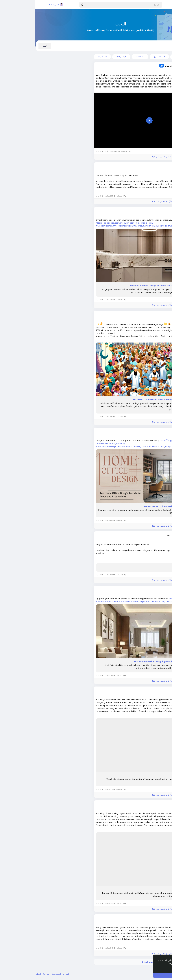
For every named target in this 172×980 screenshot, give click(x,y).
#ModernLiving (123, 602)
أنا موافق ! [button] (144, 975)
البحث (10, 46)
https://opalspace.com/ (146, 599)
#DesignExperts (139, 602)
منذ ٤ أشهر (156, 69)
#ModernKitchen (70, 226)
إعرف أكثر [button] (160, 967)
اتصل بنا (12, 974)
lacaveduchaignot (149, 166)
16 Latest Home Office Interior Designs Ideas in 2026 (138, 506)
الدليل (4, 974)
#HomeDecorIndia (124, 226)
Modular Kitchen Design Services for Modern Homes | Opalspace (131, 286)
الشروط (31, 974)
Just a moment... (157, 567)
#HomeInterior (115, 446)
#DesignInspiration (133, 446)
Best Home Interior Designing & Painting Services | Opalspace (133, 662)
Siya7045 (154, 211)
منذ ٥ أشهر (156, 434)
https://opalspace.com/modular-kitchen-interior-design (90, 223)
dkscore (155, 314)
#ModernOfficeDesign (96, 446)
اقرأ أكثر (165, 91)
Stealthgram (159, 889)
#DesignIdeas (140, 226)
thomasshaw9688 (150, 66)
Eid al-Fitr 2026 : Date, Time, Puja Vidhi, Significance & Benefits (132, 400)
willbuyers (154, 690)
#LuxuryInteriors (69, 602)
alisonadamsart (151, 535)
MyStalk (162, 775)
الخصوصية (21, 974)
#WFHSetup (149, 446)
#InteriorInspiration (106, 602)
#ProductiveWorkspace (73, 446)
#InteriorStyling (106, 226)
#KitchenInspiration (88, 226)
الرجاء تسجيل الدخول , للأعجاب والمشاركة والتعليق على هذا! (143, 157)
